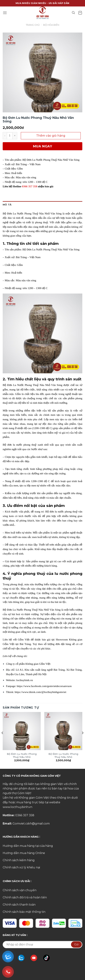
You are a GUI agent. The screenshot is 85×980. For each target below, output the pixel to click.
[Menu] (5, 13)
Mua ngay (42, 146)
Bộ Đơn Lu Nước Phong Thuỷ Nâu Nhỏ (22, 755)
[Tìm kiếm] (74, 13)
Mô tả (7, 205)
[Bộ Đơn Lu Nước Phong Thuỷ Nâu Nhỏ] (22, 731)
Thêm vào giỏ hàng (51, 136)
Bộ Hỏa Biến (51, 25)
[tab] (42, 205)
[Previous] (3, 740)
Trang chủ (33, 25)
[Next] (82, 740)
